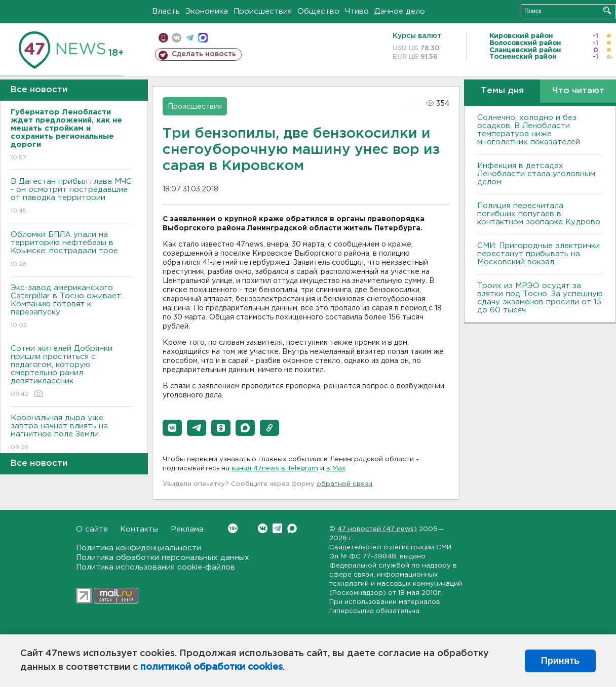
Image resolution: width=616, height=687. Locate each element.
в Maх (336, 469)
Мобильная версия (163, 38)
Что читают (578, 91)
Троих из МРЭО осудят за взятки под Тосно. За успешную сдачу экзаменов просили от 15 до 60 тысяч (540, 298)
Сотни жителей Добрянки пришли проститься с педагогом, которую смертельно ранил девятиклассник (71, 372)
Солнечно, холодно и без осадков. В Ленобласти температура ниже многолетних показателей (529, 130)
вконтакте (177, 38)
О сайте (92, 529)
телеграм (190, 38)
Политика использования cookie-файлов (156, 567)
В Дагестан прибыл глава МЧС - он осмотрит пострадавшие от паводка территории (71, 197)
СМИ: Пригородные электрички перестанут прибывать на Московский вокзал (538, 254)
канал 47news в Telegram (275, 469)
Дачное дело (400, 11)
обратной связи (344, 484)
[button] (172, 428)
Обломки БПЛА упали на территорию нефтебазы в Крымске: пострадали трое (71, 250)
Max (292, 528)
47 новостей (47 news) (377, 529)
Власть (166, 11)
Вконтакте (233, 528)
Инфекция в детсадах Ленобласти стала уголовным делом (536, 174)
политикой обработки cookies (211, 667)
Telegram (277, 528)
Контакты (139, 529)
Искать (607, 10)
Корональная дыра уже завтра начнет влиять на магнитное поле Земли (71, 433)
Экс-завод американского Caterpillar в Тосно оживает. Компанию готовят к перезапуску (71, 307)
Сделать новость (204, 54)
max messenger (203, 38)
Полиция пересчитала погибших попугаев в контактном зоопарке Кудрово (539, 214)
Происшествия (263, 11)
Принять (560, 661)
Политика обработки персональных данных (163, 558)
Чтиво (357, 11)
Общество (318, 11)
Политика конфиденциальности (139, 548)
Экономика (207, 11)
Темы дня (502, 91)
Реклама (187, 529)
